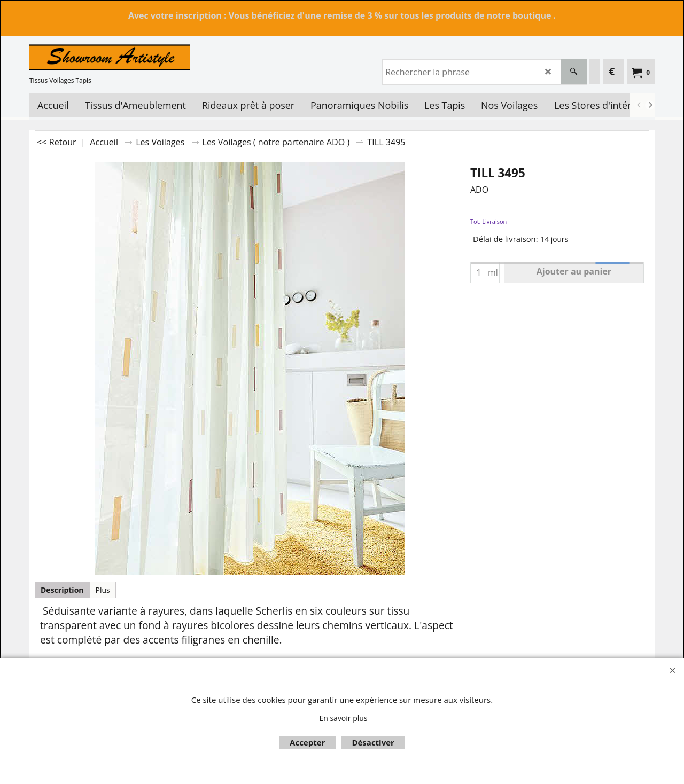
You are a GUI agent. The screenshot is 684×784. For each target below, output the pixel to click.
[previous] (639, 105)
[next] (650, 105)
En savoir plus (343, 718)
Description (62, 590)
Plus (103, 590)
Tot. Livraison (488, 221)
